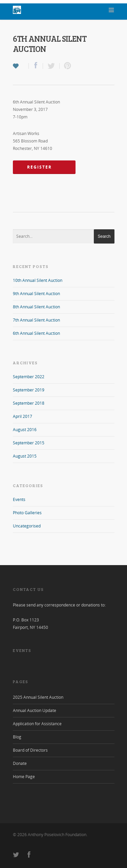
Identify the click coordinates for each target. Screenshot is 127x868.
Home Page (24, 777)
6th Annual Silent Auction (36, 333)
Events (19, 499)
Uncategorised (27, 526)
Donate (20, 763)
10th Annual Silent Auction (38, 280)
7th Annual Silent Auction (36, 320)
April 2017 (23, 416)
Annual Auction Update (35, 710)
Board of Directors (30, 750)
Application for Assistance (37, 724)
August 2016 (25, 430)
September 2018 (29, 403)
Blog (17, 737)
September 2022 (29, 377)
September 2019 (29, 390)
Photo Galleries (27, 513)
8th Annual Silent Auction (36, 307)
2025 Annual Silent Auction (38, 697)
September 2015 (29, 443)
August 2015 (25, 456)
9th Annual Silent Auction (36, 294)
